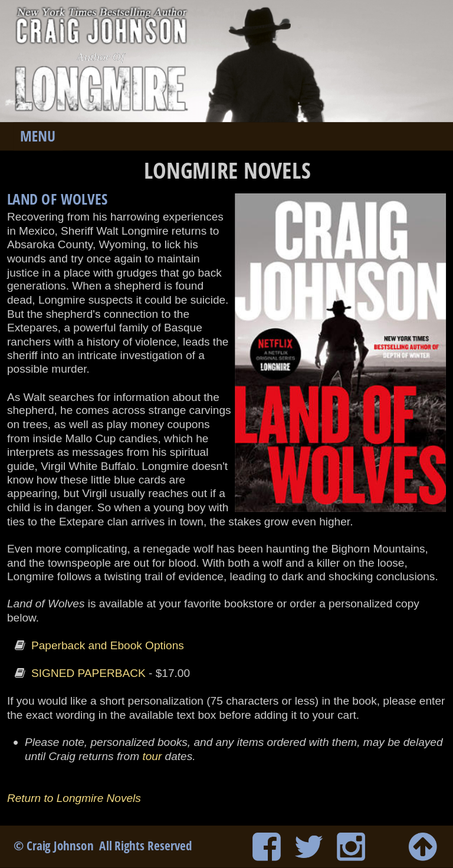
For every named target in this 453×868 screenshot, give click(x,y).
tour (152, 756)
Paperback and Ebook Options (108, 646)
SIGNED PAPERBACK (88, 673)
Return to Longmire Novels (75, 797)
